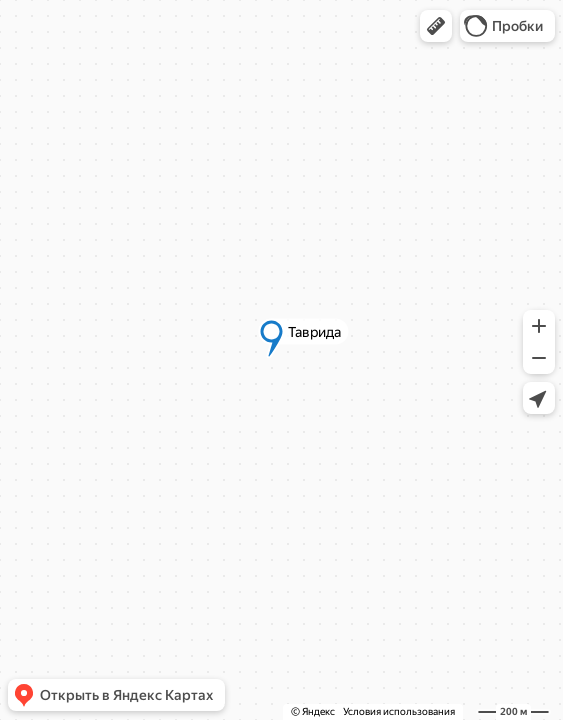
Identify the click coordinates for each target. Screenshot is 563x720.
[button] (436, 26)
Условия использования (399, 711)
